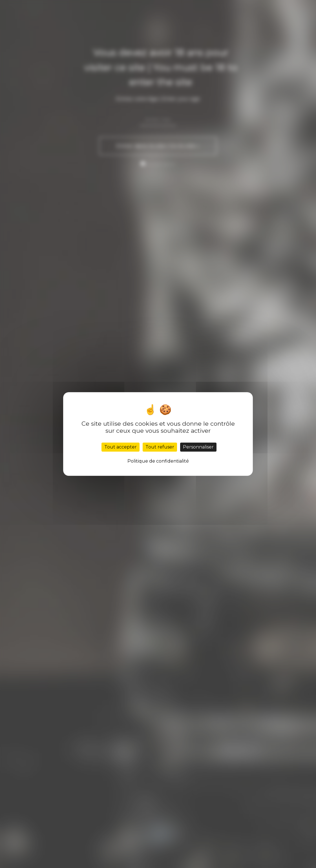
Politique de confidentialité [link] (158, 461)
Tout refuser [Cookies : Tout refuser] (160, 447)
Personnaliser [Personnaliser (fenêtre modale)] (198, 447)
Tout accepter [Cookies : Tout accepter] (121, 447)
